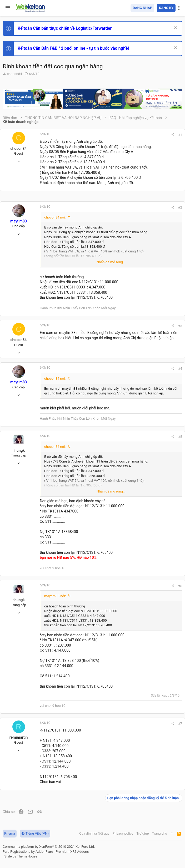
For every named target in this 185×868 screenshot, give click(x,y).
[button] (8, 8)
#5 (180, 437)
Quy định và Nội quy (94, 833)
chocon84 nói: (55, 217)
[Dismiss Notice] (175, 28)
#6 (180, 586)
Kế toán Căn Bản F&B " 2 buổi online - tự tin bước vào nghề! (73, 48)
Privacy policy (123, 833)
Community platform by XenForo (49, 847)
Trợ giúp (143, 833)
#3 (180, 326)
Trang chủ (160, 833)
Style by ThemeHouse (21, 856)
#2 (180, 207)
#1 (180, 135)
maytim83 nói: (55, 596)
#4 (180, 369)
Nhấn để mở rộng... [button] (111, 262)
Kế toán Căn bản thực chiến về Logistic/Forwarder (65, 28)
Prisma (10, 833)
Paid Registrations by (46, 852)
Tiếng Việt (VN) (35, 833)
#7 (180, 724)
